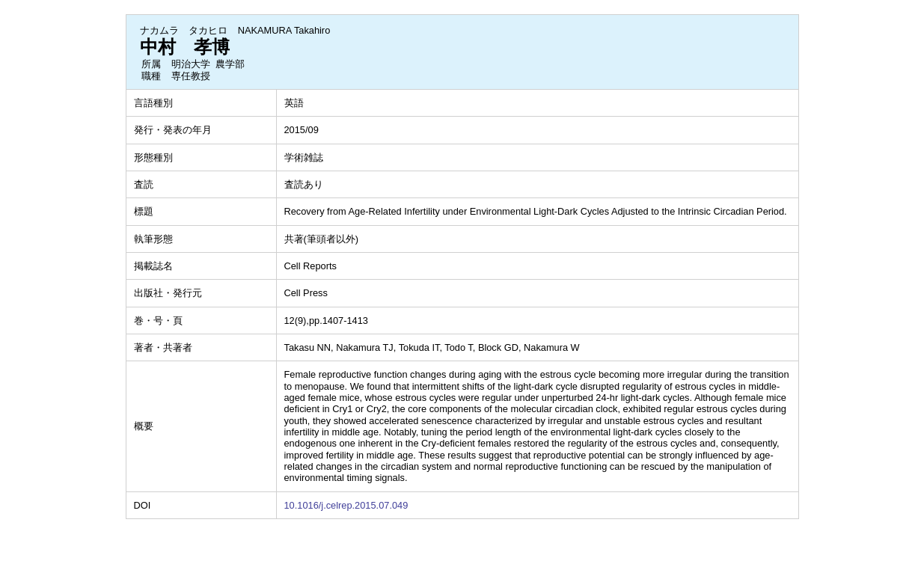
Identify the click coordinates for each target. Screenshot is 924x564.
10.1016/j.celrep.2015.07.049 (346, 505)
